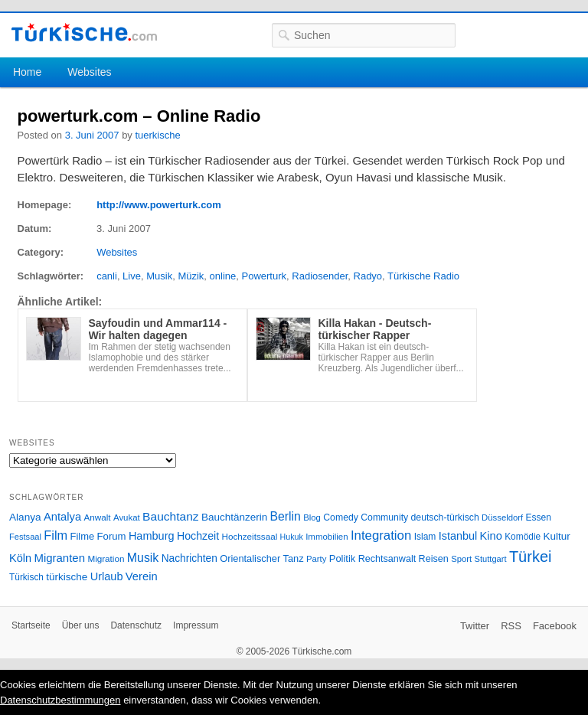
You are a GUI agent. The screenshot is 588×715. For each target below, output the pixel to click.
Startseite (31, 625)
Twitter (475, 626)
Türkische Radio (423, 276)
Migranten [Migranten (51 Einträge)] (59, 558)
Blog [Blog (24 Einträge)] (312, 517)
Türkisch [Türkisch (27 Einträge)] (26, 577)
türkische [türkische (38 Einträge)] (67, 577)
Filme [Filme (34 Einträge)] (83, 536)
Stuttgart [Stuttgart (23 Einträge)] (491, 559)
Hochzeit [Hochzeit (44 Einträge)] (198, 536)
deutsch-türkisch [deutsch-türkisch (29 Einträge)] (445, 517)
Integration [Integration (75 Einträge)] (381, 535)
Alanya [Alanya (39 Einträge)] (25, 517)
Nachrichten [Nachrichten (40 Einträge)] (189, 558)
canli (107, 276)
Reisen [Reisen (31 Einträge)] (434, 559)
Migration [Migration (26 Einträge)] (106, 558)
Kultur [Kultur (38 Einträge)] (557, 536)
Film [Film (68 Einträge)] (56, 535)
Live (132, 276)
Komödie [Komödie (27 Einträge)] (523, 537)
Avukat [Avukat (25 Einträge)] (127, 517)
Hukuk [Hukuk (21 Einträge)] (292, 537)
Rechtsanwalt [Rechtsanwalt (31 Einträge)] (387, 559)
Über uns (81, 625)
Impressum (196, 625)
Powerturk (265, 276)
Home (27, 72)
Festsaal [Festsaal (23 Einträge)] (25, 537)
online (223, 276)
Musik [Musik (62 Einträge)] (143, 558)
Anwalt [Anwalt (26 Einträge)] (98, 517)
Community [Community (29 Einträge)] (384, 517)
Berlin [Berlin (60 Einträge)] (286, 516)
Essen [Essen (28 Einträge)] (539, 517)
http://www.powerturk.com (159, 205)
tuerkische (157, 135)
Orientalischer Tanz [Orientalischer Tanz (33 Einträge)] (261, 558)
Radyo (368, 276)
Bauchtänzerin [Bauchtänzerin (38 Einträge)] (234, 517)
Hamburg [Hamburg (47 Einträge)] (152, 536)
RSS (511, 626)
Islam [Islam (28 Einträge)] (425, 537)
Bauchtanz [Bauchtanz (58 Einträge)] (170, 516)
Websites (89, 72)
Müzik (191, 276)
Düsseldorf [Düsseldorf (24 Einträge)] (502, 517)
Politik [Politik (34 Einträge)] (343, 558)
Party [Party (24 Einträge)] (316, 559)
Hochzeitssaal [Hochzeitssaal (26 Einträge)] (249, 536)
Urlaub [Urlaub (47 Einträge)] (107, 576)
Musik (159, 276)
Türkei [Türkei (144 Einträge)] (531, 557)
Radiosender (320, 276)
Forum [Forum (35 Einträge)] (112, 536)
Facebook (555, 626)
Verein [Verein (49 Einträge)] (142, 576)
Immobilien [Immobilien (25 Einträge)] (327, 537)
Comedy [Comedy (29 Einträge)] (341, 517)
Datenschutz (136, 625)
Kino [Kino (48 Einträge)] (491, 536)
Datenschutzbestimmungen (60, 700)
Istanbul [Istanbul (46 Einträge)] (458, 536)
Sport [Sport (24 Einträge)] (461, 559)
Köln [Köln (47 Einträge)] (20, 558)
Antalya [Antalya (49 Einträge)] (62, 517)
